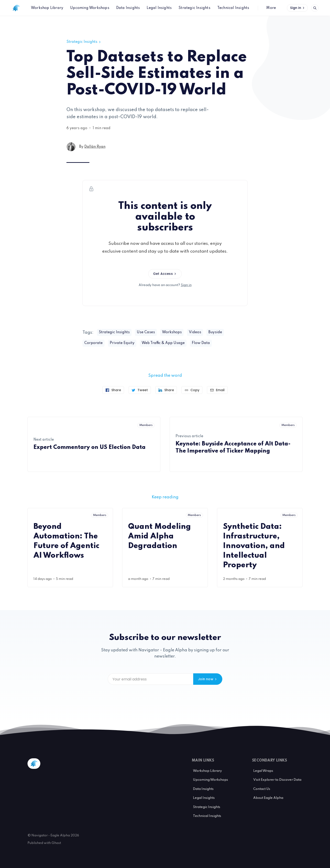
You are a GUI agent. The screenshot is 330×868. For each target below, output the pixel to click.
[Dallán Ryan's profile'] (71, 147)
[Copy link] (192, 390)
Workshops (172, 332)
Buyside (215, 332)
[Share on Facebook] (113, 390)
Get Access (165, 274)
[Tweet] (140, 390)
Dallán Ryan (95, 147)
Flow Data (201, 343)
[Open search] (315, 8)
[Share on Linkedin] (166, 390)
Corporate (93, 343)
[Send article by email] (217, 390)
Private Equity (122, 343)
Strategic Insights (84, 42)
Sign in (298, 8)
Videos (195, 332)
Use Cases (146, 332)
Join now (208, 679)
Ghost (56, 843)
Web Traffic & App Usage (163, 343)
